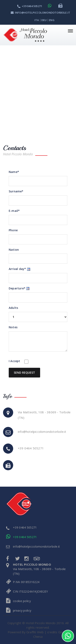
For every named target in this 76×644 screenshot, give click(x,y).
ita (37, 20)
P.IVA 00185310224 (26, 582)
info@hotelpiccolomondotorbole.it (41, 13)
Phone (13, 230)
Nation (14, 250)
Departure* (17, 288)
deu (44, 20)
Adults (13, 308)
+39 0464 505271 (30, 6)
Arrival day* (17, 269)
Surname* (16, 191)
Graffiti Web (35, 632)
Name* (14, 172)
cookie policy (22, 601)
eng (52, 20)
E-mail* (14, 211)
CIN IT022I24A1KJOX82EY (31, 591)
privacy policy (22, 610)
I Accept (14, 361)
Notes (13, 327)
